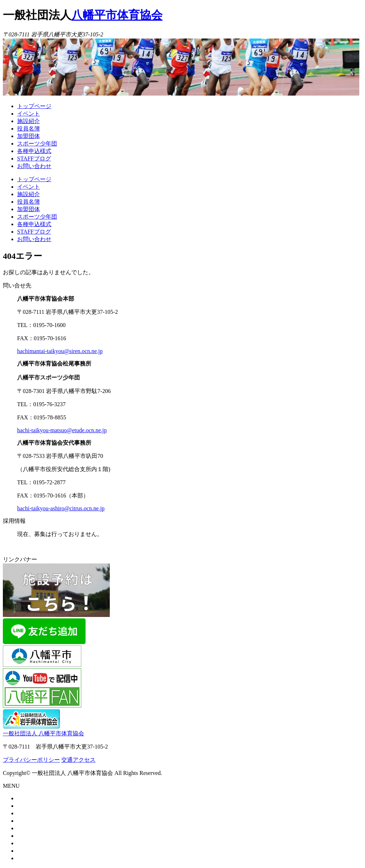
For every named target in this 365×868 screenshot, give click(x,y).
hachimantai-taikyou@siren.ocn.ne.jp (60, 351)
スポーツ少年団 (37, 144)
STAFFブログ (34, 159)
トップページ (34, 106)
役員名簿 (29, 129)
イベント (29, 114)
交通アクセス (78, 760)
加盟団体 (29, 136)
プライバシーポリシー (31, 760)
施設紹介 (29, 121)
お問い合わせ (34, 166)
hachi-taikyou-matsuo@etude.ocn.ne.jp (62, 430)
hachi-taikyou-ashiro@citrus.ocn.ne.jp (61, 508)
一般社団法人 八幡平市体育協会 (43, 733)
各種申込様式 (34, 151)
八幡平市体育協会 (117, 15)
